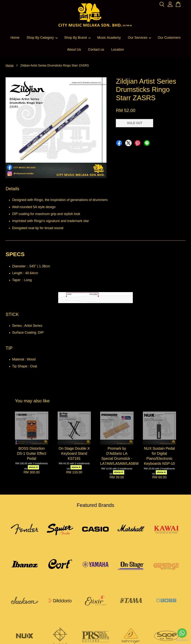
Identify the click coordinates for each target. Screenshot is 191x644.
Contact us (96, 50)
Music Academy (109, 38)
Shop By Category (42, 38)
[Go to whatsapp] (182, 633)
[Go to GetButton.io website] (182, 640)
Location (118, 50)
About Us (74, 50)
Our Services (140, 38)
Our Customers (169, 38)
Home (15, 38)
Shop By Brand (78, 38)
